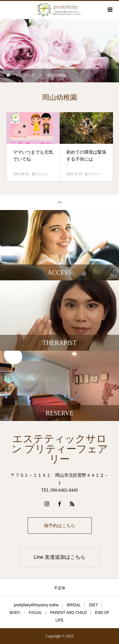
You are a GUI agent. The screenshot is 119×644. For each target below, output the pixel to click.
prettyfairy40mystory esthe (36, 605)
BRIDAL (74, 605)
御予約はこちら (60, 526)
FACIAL (35, 613)
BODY (15, 613)
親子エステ (40, 174)
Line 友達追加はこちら (60, 557)
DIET (93, 605)
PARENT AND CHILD (68, 613)
